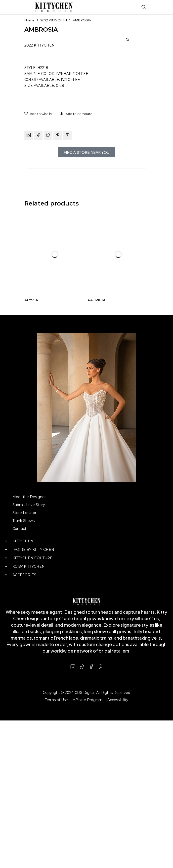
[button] (128, 40)
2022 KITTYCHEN (54, 20)
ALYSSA (31, 448)
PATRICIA (97, 448)
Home (29, 20)
